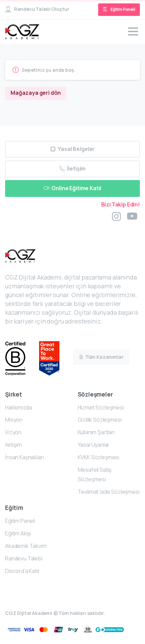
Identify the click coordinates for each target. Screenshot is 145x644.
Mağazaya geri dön (36, 93)
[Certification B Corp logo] (22, 359)
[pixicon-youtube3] (132, 217)
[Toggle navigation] (133, 31)
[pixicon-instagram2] (116, 217)
